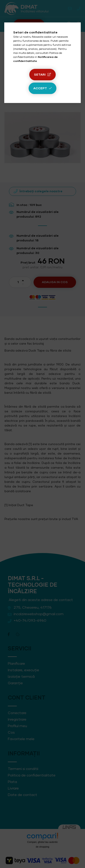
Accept (40, 88)
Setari (40, 75)
